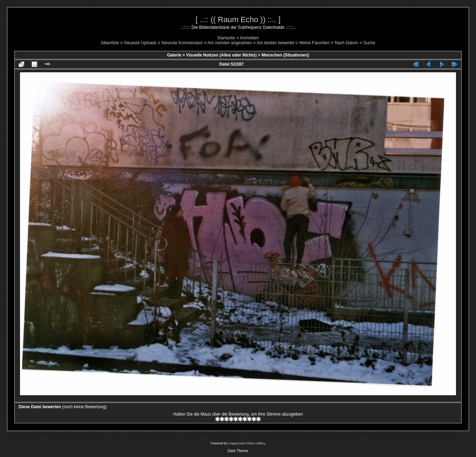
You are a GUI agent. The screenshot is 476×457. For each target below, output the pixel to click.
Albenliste (110, 43)
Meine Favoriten (315, 43)
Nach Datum (347, 43)
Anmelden (249, 38)
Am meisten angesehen (230, 43)
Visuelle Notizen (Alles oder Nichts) (221, 55)
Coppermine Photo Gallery (247, 443)
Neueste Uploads (140, 43)
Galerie (174, 55)
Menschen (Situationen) (285, 55)
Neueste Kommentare (182, 43)
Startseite (226, 38)
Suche (369, 43)
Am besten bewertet (275, 43)
